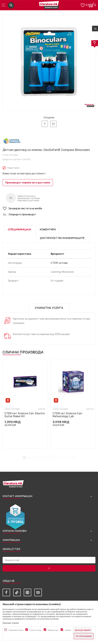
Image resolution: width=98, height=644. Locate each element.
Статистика (36, 630)
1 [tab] (24, 458)
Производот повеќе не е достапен (28, 183)
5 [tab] (44, 458)
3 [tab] (34, 458)
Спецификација (19, 230)
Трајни (68, 630)
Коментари (48, 230)
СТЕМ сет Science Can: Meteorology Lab (68, 415)
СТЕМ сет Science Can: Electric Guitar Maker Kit (25, 415)
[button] (49, 209)
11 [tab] (74, 458)
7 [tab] (54, 458)
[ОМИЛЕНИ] (83, 5)
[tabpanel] (49, 62)
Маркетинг (53, 630)
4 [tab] (39, 458)
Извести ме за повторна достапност (24, 174)
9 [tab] (64, 458)
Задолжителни (16, 630)
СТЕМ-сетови (10, 155)
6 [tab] (49, 458)
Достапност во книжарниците (62, 238)
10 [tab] (69, 458)
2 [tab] (29, 458)
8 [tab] (59, 458)
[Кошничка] (91, 5)
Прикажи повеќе (11, 623)
